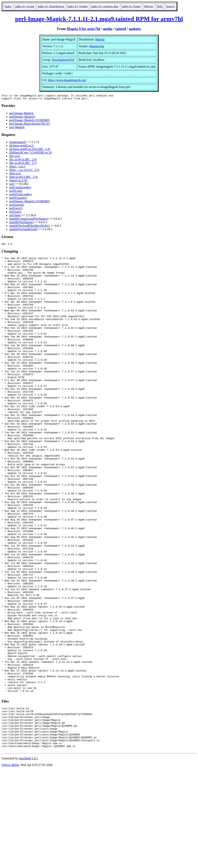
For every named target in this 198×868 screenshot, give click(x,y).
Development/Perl (63, 60)
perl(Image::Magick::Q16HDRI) (29, 121)
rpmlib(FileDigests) (21, 223)
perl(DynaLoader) (20, 195)
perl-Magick (17, 128)
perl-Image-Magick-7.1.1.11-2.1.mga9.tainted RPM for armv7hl (99, 19)
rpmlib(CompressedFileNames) (29, 220)
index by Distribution (51, 6)
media (108, 29)
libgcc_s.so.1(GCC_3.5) (24, 171)
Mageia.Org (97, 46)
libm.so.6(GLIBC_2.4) (23, 178)
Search (170, 6)
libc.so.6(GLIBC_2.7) (23, 164)
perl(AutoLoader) (20, 188)
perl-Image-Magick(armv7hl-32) (30, 125)
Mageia (100, 39)
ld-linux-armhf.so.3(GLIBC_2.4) (30, 150)
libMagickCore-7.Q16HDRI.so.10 (30, 154)
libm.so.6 (15, 175)
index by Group (25, 6)
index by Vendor (78, 6)
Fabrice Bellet (10, 863)
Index (8, 6)
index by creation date (105, 6)
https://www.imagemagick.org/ (67, 80)
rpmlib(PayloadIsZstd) (23, 230)
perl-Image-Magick (21, 114)
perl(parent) (17, 206)
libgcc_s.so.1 (17, 168)
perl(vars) (15, 213)
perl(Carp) (16, 192)
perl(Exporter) (18, 199)
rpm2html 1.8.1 (29, 856)
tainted (121, 29)
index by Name (131, 6)
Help (160, 6)
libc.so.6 (15, 157)
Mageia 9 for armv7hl (83, 29)
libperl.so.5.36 (18, 182)
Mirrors (149, 6)
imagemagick (18, 143)
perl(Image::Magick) (22, 118)
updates (135, 29)
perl (12, 185)
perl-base (15, 216)
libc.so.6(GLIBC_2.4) (23, 161)
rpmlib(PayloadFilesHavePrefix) (29, 227)
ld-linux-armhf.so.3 (21, 147)
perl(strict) (16, 209)
